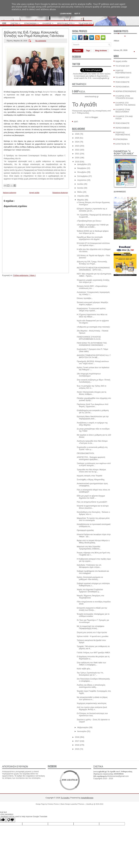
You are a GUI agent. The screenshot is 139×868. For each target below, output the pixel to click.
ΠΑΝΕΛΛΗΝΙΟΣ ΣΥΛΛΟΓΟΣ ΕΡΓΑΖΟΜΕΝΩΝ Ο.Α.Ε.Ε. (89, 338)
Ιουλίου (80, 184)
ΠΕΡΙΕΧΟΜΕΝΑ (122, 87)
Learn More (66, 14)
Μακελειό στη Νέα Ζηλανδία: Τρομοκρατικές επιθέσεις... (89, 548)
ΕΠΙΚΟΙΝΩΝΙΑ (32, 22)
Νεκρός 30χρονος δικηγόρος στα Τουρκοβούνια (90, 597)
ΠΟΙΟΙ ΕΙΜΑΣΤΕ (122, 82)
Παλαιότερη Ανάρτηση (60, 193)
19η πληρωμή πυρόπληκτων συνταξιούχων (89, 375)
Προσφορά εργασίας (85, 530)
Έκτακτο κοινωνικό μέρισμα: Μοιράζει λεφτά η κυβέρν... (92, 303)
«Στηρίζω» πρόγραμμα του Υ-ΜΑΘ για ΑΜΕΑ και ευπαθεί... (93, 226)
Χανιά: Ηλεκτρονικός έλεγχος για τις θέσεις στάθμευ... (92, 393)
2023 (77, 146)
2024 (77, 142)
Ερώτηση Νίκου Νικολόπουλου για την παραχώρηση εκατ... (93, 418)
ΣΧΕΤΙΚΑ (16, 22)
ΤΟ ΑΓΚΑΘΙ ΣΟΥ (85, 23)
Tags (88, 51)
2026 (77, 134)
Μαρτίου (81, 200)
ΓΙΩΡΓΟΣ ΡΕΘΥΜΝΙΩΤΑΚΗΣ (123, 72)
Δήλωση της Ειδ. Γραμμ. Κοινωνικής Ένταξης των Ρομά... (92, 263)
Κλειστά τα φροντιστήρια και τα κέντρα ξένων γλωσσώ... (93, 507)
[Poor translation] (11, 820)
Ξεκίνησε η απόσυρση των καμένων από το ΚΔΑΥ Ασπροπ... (94, 464)
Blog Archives (101, 51)
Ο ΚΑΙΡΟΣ (49, 22)
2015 (77, 749)
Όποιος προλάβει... (85, 298)
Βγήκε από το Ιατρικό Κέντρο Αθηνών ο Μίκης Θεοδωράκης (93, 542)
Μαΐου (80, 192)
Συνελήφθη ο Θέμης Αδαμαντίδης (91, 480)
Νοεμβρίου (82, 168)
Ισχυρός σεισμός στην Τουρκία (89, 476)
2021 (77, 154)
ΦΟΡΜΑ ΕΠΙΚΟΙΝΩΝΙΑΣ (126, 91)
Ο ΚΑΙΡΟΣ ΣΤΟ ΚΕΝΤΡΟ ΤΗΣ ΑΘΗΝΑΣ (125, 104)
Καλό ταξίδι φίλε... (84, 669)
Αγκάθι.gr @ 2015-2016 (95, 804)
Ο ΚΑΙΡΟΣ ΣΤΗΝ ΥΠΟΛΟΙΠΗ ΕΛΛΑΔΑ (124, 97)
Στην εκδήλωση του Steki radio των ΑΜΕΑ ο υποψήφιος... (91, 664)
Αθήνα (116, 41)
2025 (77, 138)
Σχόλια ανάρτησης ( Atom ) (24, 275)
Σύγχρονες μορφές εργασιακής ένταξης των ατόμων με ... (93, 281)
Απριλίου (81, 196)
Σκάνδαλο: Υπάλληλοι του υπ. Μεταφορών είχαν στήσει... (89, 566)
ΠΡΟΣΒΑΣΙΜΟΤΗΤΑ (85, 453)
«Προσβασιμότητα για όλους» (89, 221)
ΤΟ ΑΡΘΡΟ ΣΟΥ (122, 77)
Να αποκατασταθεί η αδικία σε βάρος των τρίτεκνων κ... (92, 698)
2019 (77, 162)
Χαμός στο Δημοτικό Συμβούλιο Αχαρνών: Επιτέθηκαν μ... (90, 591)
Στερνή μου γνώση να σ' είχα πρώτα (92, 632)
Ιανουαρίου (82, 731)
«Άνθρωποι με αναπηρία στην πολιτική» (93, 327)
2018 (77, 737)
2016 (77, 745)
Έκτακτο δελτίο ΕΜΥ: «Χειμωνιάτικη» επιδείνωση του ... (92, 287)
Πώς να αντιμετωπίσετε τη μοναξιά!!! (92, 502)
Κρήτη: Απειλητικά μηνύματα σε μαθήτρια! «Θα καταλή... (90, 578)
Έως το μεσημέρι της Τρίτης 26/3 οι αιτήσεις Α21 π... (91, 387)
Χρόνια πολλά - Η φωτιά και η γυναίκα (93, 636)
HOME (4, 23)
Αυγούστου (82, 180)
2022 (77, 150)
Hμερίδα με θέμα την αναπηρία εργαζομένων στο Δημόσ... (90, 238)
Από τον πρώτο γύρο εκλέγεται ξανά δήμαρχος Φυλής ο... (92, 708)
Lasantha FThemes (78, 804)
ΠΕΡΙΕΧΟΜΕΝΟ (122, 128)
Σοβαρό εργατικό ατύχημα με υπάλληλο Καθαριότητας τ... (93, 584)
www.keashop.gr (92, 97)
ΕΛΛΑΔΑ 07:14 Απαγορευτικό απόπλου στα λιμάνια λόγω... (93, 244)
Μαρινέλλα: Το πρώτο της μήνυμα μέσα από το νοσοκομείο (93, 519)
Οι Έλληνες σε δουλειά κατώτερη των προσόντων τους (92, 714)
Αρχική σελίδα (34, 193)
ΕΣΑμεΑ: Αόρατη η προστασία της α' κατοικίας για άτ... (92, 210)
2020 (77, 158)
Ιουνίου (80, 188)
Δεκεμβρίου (82, 164)
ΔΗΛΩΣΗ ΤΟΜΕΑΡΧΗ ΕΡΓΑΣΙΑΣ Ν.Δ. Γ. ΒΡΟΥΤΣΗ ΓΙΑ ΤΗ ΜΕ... (94, 356)
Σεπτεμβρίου (83, 176)
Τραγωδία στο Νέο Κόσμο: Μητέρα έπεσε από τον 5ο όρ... (91, 471)
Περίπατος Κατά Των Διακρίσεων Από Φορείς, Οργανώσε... (92, 405)
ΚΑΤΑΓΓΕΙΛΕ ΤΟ (122, 144)
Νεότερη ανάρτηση (10, 193)
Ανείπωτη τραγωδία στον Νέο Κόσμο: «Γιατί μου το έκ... (92, 442)
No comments (41, 41)
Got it (77, 14)
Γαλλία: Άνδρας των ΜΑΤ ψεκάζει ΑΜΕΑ (93, 653)
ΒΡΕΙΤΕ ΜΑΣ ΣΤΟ (67, 22)
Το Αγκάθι (84, 104)
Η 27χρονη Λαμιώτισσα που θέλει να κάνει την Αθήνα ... (92, 316)
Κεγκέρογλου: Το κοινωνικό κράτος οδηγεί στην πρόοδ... (91, 309)
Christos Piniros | (54, 804)
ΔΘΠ (76, 122)
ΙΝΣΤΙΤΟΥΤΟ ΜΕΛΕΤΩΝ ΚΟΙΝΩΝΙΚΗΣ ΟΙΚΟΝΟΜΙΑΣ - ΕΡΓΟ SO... (93, 269)
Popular (78, 51)
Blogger (95, 117)
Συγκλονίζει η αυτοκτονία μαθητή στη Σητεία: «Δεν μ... (92, 448)
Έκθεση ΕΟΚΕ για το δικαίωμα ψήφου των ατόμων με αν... (93, 232)
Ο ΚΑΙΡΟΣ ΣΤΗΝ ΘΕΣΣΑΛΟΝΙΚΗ (123, 111)
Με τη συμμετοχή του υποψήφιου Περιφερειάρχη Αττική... (90, 627)
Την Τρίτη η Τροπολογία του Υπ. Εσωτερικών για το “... (90, 674)
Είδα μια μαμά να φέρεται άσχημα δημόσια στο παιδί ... (91, 497)
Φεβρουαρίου (83, 727)
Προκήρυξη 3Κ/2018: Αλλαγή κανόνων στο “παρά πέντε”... (93, 362)
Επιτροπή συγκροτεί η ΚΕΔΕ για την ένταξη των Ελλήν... (92, 609)
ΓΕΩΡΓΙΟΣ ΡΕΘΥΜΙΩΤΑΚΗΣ (123, 134)
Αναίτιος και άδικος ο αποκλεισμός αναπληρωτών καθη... (91, 686)
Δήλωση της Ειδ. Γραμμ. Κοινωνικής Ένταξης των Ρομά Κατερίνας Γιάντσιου (34, 34)
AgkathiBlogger (87, 798)
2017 (77, 741)
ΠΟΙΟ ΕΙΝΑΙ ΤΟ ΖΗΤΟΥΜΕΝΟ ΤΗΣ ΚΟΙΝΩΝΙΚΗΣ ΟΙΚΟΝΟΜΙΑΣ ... (92, 344)
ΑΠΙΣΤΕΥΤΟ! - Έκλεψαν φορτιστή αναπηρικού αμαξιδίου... (91, 458)
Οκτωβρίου (82, 172)
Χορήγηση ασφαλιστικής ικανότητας (92, 703)
